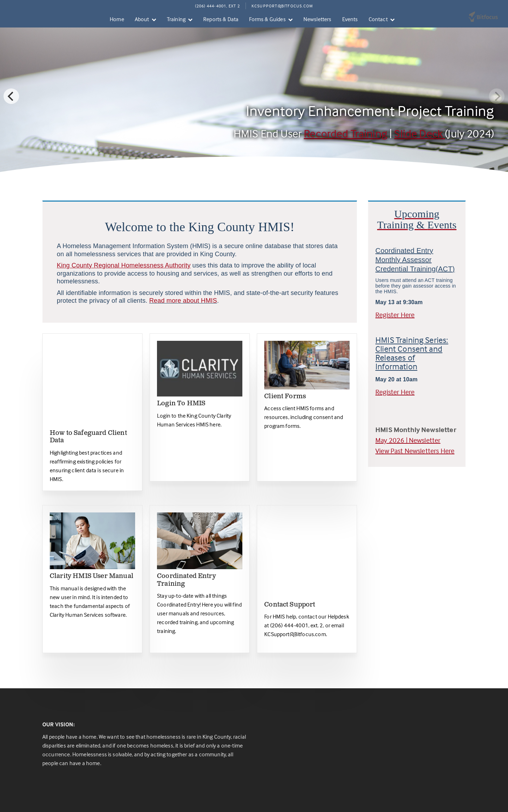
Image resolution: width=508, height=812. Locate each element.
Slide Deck (419, 133)
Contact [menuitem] (378, 19)
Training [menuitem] (176, 19)
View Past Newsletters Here (415, 451)
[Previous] (11, 96)
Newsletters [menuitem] (317, 19)
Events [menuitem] (350, 19)
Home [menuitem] (117, 19)
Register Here (395, 315)
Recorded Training (346, 133)
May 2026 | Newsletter (408, 440)
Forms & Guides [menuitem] (267, 19)
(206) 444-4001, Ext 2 (217, 6)
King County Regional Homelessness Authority (124, 265)
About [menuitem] (142, 19)
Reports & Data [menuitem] (221, 19)
